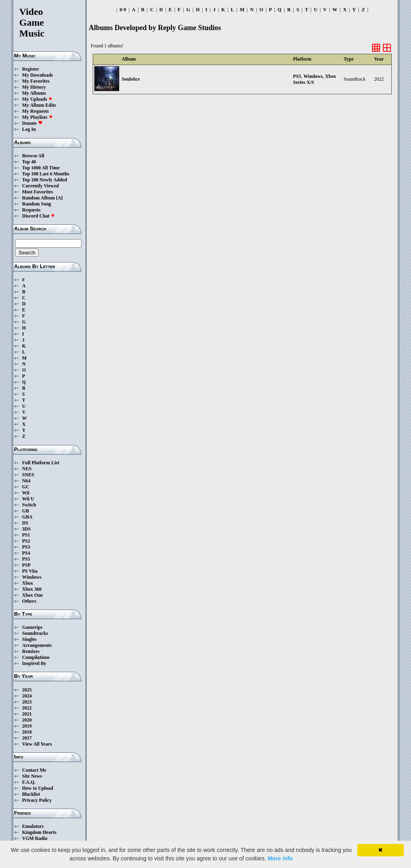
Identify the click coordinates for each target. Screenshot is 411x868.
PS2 (26, 541)
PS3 (26, 547)
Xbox (27, 583)
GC (26, 487)
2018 (27, 732)
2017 (27, 738)
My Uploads (37, 99)
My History (34, 87)
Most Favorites (38, 192)
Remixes (31, 651)
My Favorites (36, 81)
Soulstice (131, 79)
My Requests (35, 111)
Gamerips (32, 627)
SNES (28, 475)
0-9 (123, 10)
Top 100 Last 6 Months (46, 174)
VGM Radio (35, 838)
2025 (27, 690)
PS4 (26, 553)
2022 (27, 708)
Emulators (33, 826)
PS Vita (30, 571)
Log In (29, 129)
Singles (29, 639)
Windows (32, 577)
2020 (27, 720)
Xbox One (33, 595)
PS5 (26, 559)
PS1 (26, 535)
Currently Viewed (40, 186)
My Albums (34, 93)
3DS (26, 529)
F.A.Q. (29, 782)
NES (27, 469)
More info (280, 858)
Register (31, 69)
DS (25, 523)
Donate (32, 123)
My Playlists (38, 117)
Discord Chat (39, 216)
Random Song (37, 204)
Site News (32, 776)
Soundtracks (35, 633)
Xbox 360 (32, 589)
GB (25, 511)
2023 (27, 702)
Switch (29, 505)
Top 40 (29, 162)
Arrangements (37, 645)
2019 (27, 726)
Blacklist (31, 794)
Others (29, 601)
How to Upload (38, 788)
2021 (27, 714)
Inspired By (34, 663)
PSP (26, 565)
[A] (60, 198)
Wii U (28, 499)
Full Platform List (41, 463)
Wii (26, 493)
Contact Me (34, 770)
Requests (31, 210)
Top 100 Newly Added (45, 180)
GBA (27, 517)
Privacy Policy (37, 800)
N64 (26, 481)
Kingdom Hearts (39, 832)
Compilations (36, 657)
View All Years (37, 744)
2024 (27, 696)
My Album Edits (39, 105)
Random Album (39, 198)
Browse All (33, 156)
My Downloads (38, 75)
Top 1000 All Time (41, 168)
